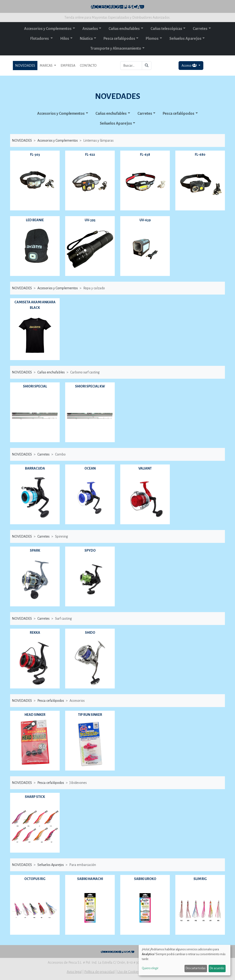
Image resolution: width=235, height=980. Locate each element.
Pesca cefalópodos (119, 39)
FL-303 (35, 155)
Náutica (86, 39)
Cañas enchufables (124, 29)
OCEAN (90, 468)
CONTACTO (88, 66)
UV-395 (90, 220)
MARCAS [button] (46, 66)
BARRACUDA (35, 468)
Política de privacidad (99, 972)
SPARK (35, 550)
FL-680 (200, 155)
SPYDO (90, 550)
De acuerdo (217, 968)
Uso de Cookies (128, 972)
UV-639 (145, 220)
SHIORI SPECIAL (35, 386)
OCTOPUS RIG (35, 879)
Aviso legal (74, 972)
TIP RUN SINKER (90, 715)
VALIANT (145, 468)
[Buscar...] (131, 66)
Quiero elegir (150, 968)
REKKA (35, 633)
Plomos (152, 39)
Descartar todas (196, 968)
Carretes (200, 29)
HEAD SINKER (35, 715)
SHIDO (90, 633)
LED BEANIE (35, 220)
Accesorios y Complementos (48, 29)
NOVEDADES (25, 66)
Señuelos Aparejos (185, 39)
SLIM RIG (200, 879)
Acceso (189, 65)
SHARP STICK (35, 797)
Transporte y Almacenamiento (116, 49)
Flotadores (40, 39)
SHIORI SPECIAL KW (90, 386)
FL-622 (90, 155)
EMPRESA (68, 66)
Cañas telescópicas (166, 29)
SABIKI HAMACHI (90, 879)
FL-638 (145, 155)
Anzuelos (90, 29)
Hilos (65, 39)
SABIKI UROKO (145, 879)
